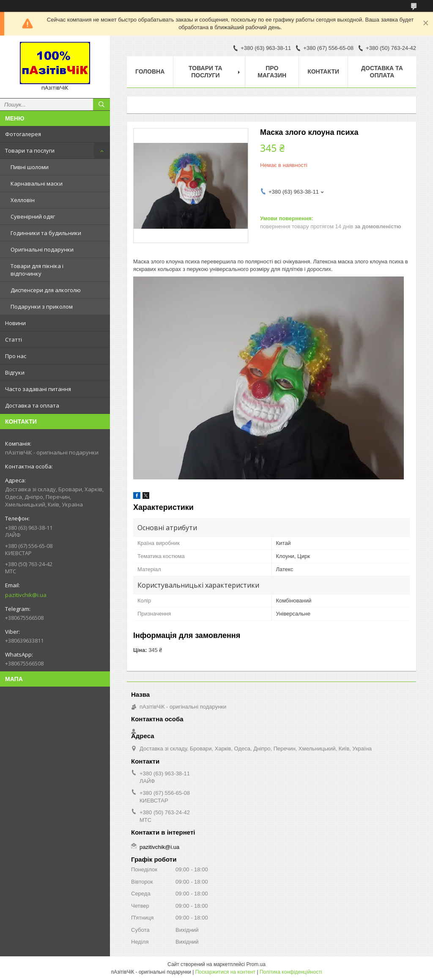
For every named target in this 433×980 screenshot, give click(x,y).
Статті (14, 339)
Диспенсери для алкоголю (46, 290)
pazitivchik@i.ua (26, 595)
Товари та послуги (30, 151)
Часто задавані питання (38, 389)
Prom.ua (256, 964)
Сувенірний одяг (33, 216)
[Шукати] (101, 104)
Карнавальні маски (37, 183)
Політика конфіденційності (291, 972)
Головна (150, 71)
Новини (15, 323)
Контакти (323, 71)
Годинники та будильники (46, 233)
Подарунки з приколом (42, 307)
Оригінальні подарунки (42, 249)
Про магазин (272, 72)
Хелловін (23, 200)
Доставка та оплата (32, 405)
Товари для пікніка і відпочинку (37, 270)
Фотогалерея (23, 134)
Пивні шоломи (30, 167)
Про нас (16, 356)
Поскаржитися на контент (225, 972)
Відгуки (15, 372)
